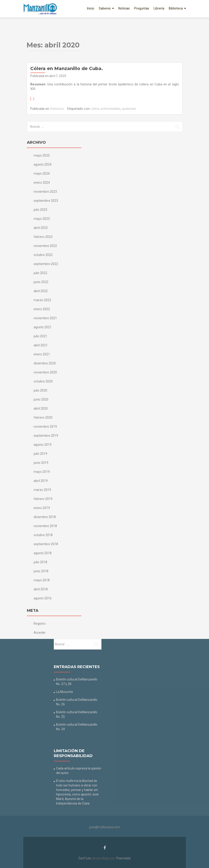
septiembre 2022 (46, 264)
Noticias (124, 8)
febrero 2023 (43, 237)
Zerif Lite (85, 858)
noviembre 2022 (45, 246)
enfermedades (110, 109)
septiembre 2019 (46, 436)
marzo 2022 (42, 300)
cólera (95, 109)
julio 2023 (40, 210)
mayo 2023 (42, 219)
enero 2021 (42, 354)
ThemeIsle (123, 858)
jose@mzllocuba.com (105, 827)
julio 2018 (40, 562)
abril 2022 (41, 291)
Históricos (57, 109)
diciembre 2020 (45, 363)
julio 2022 (40, 273)
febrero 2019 (43, 499)
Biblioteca (176, 8)
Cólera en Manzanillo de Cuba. (67, 68)
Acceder (40, 633)
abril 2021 (41, 345)
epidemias (129, 109)
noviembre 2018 (45, 526)
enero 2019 (42, 508)
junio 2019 (41, 463)
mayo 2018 (42, 580)
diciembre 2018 (45, 517)
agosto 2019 (43, 445)
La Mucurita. (65, 692)
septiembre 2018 (46, 544)
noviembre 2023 (45, 192)
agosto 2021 (43, 327)
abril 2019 (41, 481)
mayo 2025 (42, 155)
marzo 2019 (42, 490)
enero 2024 (42, 183)
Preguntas (142, 8)
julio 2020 (40, 390)
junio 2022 (41, 282)
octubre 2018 (43, 535)
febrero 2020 (43, 418)
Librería (159, 8)
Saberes (105, 8)
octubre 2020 (43, 381)
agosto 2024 (43, 164)
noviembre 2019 (45, 427)
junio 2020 (41, 399)
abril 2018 (41, 589)
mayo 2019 (42, 472)
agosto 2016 (43, 598)
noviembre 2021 (45, 318)
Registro (40, 624)
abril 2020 (41, 408)
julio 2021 (40, 336)
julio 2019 (40, 454)
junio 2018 (41, 571)
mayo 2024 (42, 174)
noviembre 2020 (45, 372)
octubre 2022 (43, 255)
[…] (32, 99)
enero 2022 (42, 309)
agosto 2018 (43, 553)
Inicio (91, 8)
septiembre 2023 (46, 201)
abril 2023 (41, 228)
